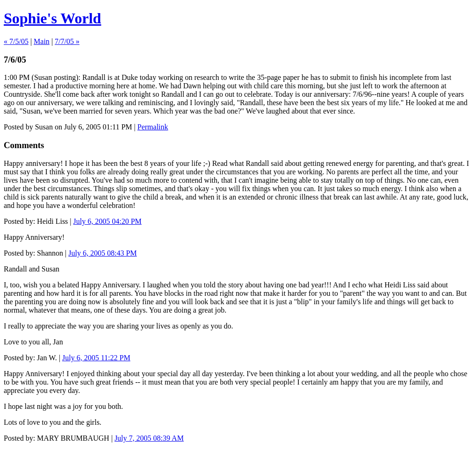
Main (42, 41)
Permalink (153, 127)
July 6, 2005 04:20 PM (108, 221)
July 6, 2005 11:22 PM (96, 358)
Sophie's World (52, 18)
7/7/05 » (67, 41)
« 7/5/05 (16, 41)
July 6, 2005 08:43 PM (102, 253)
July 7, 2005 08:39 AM (149, 438)
